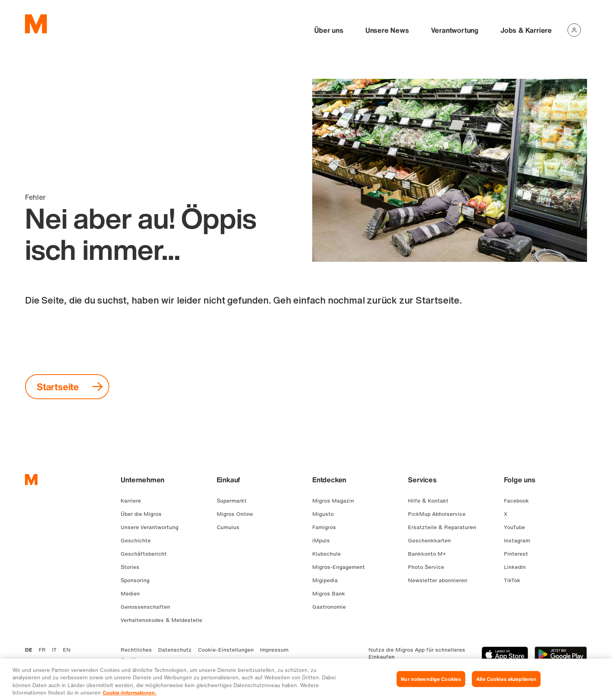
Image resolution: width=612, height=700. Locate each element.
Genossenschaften (149, 607)
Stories (133, 567)
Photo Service (429, 567)
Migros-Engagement (342, 567)
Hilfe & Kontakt (431, 501)
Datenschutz (175, 650)
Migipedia (328, 580)
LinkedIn (518, 567)
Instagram (520, 541)
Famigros (327, 527)
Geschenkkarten (432, 541)
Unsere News (387, 30)
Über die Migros (144, 514)
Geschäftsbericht (147, 554)
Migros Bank (332, 594)
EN (67, 650)
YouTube (518, 527)
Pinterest (519, 554)
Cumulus (231, 527)
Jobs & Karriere (526, 30)
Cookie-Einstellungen (226, 650)
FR (42, 650)
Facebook (519, 501)
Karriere (134, 501)
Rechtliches (136, 650)
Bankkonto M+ (430, 554)
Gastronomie (332, 607)
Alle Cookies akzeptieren (506, 685)
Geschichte (139, 541)
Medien (133, 594)
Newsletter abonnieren (441, 580)
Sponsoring (138, 580)
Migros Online (238, 514)
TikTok (515, 580)
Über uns (329, 30)
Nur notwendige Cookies (431, 685)
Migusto (326, 514)
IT (54, 650)
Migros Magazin (336, 501)
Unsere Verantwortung (153, 527)
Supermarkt (235, 501)
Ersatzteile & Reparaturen (445, 527)
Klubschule (330, 554)
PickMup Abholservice (440, 514)
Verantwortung (455, 30)
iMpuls (324, 541)
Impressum (274, 650)
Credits (130, 660)
